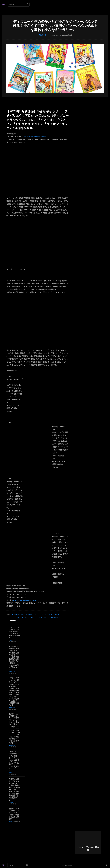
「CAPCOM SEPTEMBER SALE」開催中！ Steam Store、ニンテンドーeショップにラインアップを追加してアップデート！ (14, 760)
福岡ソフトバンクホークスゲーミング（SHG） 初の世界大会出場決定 (14, 813)
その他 (10, 820)
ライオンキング (43, 617)
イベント (11, 640)
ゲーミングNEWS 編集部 (88, 847)
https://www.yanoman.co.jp (25, 600)
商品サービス (43, 35)
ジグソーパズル (47, 614)
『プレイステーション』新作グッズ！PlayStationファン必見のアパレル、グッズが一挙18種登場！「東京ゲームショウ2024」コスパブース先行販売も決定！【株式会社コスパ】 (14, 691)
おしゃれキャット (18, 614)
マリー (33, 617)
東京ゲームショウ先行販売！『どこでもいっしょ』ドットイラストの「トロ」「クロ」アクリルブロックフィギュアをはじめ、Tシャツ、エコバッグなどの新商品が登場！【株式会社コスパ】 (14, 728)
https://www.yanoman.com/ (36, 137)
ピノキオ (25, 617)
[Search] (27, 4)
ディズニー (58, 614)
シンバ (37, 614)
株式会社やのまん (56, 617)
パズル (17, 617)
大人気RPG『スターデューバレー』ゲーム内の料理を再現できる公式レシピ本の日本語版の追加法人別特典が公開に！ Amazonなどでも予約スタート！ (14, 658)
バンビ (10, 617)
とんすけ (29, 614)
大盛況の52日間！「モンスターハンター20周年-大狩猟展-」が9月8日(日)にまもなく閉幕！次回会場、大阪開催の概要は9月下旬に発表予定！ (14, 788)
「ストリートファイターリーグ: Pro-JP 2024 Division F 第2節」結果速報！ (14, 633)
